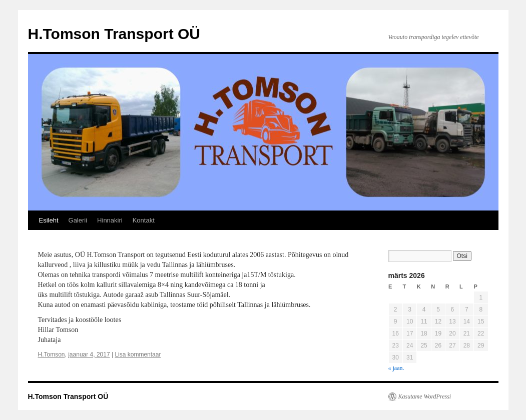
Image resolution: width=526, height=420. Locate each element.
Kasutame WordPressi (425, 396)
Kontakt (144, 220)
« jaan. (396, 368)
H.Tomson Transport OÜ (114, 34)
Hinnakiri (110, 220)
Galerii (78, 220)
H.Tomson (52, 354)
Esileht (49, 220)
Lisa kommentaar (138, 354)
